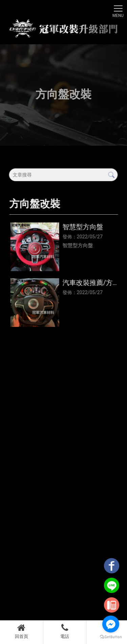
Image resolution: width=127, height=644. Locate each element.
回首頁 (22, 631)
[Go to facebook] (111, 624)
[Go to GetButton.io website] (111, 637)
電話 (65, 631)
